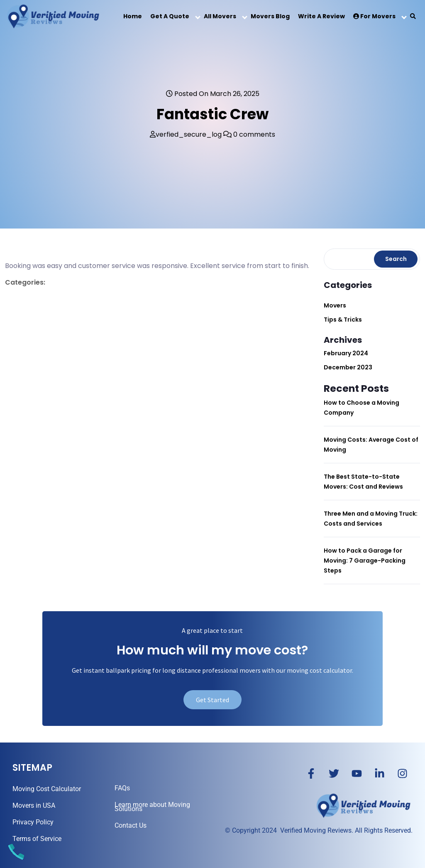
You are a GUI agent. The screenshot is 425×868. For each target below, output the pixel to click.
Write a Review (321, 16)
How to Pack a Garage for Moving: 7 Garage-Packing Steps (365, 561)
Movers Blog (270, 16)
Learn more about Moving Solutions (152, 807)
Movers (335, 305)
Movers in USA (34, 805)
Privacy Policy (33, 822)
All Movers (220, 16)
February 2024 (346, 353)
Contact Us (131, 825)
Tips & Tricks (343, 320)
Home (133, 16)
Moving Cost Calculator (47, 789)
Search (396, 259)
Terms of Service (37, 839)
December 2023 (348, 367)
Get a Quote (170, 16)
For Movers (374, 16)
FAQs (122, 788)
